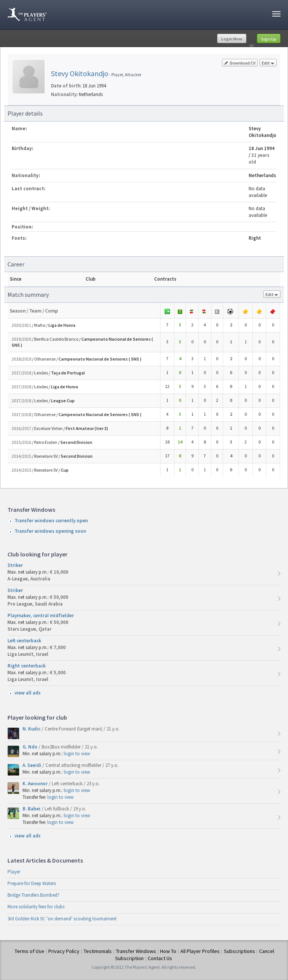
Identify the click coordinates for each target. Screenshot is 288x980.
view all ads (28, 693)
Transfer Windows (136, 951)
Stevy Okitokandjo (80, 73)
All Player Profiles (200, 951)
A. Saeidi (32, 765)
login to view (77, 754)
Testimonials (98, 951)
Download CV (240, 63)
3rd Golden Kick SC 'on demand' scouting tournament (62, 919)
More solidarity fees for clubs (36, 907)
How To (168, 951)
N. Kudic (32, 729)
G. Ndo (31, 747)
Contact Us (160, 958)
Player (14, 872)
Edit (268, 63)
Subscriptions (239, 951)
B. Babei (32, 809)
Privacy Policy (64, 951)
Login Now (232, 39)
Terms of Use (29, 951)
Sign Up (269, 39)
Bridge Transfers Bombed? (34, 895)
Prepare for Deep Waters (32, 883)
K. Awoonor (36, 784)
